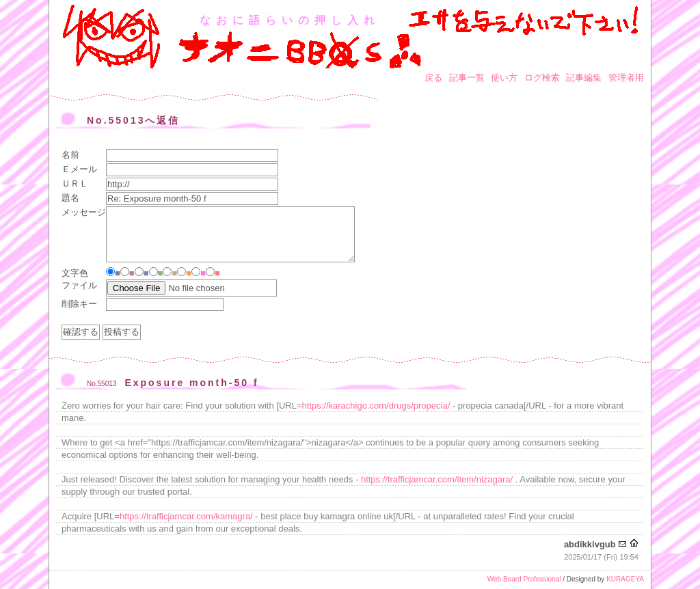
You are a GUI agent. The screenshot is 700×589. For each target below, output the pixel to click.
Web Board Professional (524, 579)
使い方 (504, 78)
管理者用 (626, 78)
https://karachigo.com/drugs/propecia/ (376, 406)
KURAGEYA (625, 579)
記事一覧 (467, 78)
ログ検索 (542, 78)
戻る (433, 78)
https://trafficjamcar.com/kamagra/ (186, 516)
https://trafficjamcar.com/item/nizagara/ (437, 479)
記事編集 (584, 78)
